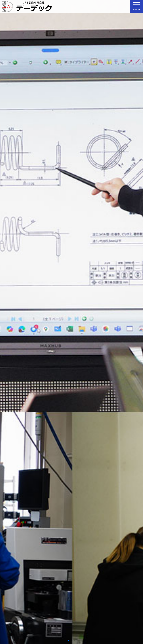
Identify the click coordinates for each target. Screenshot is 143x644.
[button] (69, 640)
